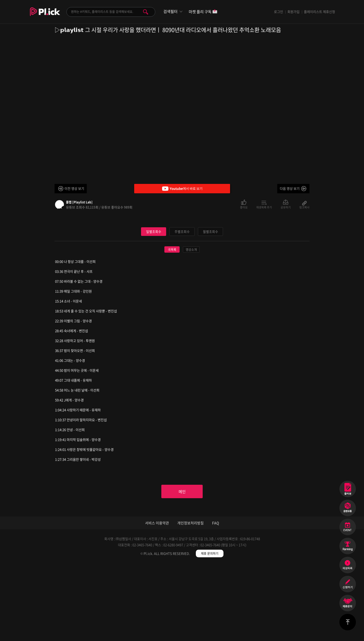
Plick (45, 15)
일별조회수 (154, 308)
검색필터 (170, 12)
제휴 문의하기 (210, 631)
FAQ (216, 600)
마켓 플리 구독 (203, 12)
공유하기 (286, 207)
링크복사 (304, 207)
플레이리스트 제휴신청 (319, 12)
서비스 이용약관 (157, 600)
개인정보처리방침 (190, 600)
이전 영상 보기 (74, 188)
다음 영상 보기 (290, 188)
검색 (146, 12)
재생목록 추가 (264, 207)
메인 (182, 568)
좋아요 (244, 207)
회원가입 (293, 12)
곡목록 (172, 326)
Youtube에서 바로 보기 (182, 189)
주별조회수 (182, 308)
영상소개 (191, 326)
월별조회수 (211, 308)
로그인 (279, 12)
